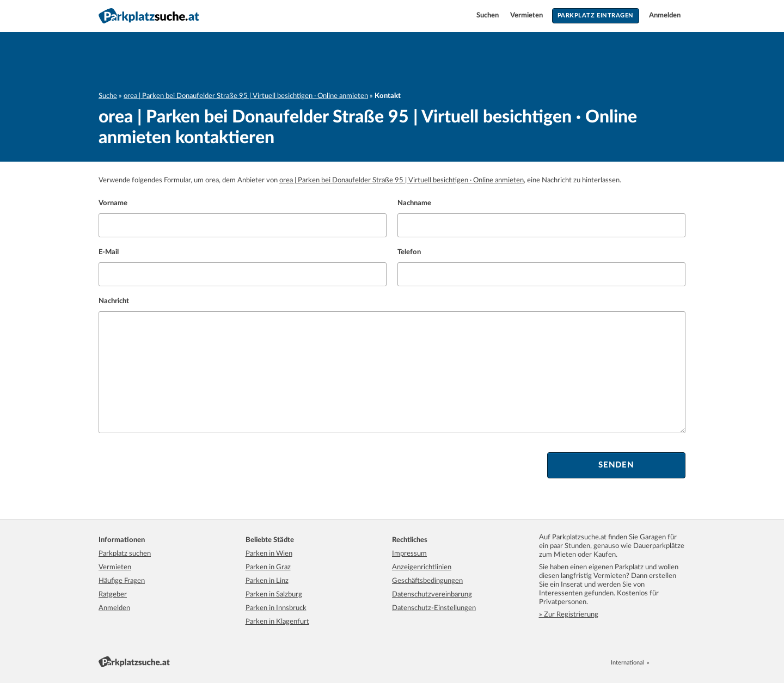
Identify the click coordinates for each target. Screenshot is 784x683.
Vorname (113, 203)
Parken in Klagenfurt (277, 622)
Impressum (409, 554)
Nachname (414, 203)
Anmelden (665, 16)
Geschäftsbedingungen (427, 581)
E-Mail (109, 252)
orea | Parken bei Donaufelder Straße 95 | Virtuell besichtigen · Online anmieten (246, 96)
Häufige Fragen (122, 581)
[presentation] (181, 465)
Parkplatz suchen (125, 554)
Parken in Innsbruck (276, 608)
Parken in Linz (267, 581)
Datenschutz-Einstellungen (434, 608)
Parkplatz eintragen (596, 16)
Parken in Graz (268, 567)
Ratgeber (113, 595)
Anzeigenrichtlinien (422, 567)
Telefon (409, 252)
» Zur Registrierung (569, 615)
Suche (108, 96)
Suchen (488, 16)
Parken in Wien (269, 554)
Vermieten (527, 16)
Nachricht (114, 301)
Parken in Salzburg (274, 595)
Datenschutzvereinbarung (432, 595)
